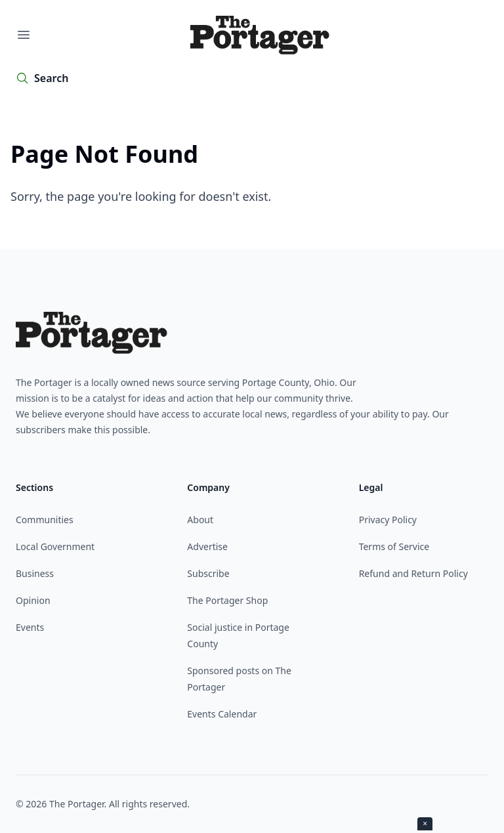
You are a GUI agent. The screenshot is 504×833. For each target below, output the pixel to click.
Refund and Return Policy (413, 573)
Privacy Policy (388, 520)
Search (51, 78)
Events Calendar (222, 714)
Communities (45, 520)
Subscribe (208, 573)
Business (35, 573)
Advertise (207, 546)
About (200, 520)
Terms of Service (394, 546)
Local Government (55, 546)
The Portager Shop (227, 600)
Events (30, 627)
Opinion (33, 600)
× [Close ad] (425, 823)
